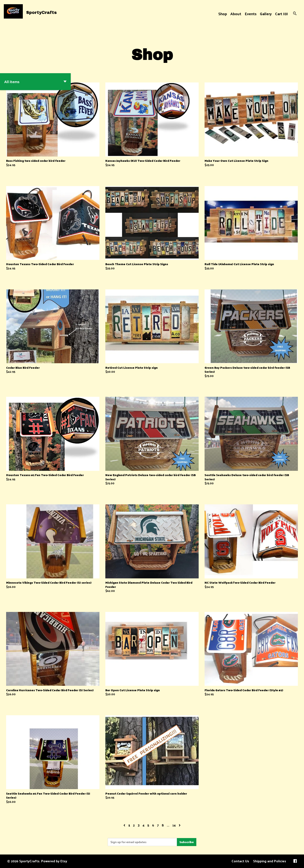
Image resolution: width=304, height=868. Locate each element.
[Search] (295, 14)
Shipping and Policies (270, 861)
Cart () (281, 14)
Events (251, 14)
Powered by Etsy (54, 861)
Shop (223, 14)
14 (174, 825)
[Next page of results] (180, 825)
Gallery (266, 14)
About (236, 14)
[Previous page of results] (125, 825)
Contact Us (240, 861)
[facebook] (295, 861)
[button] (35, 82)
